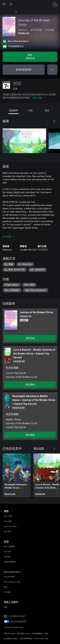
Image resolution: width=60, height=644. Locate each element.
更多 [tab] (47, 110)
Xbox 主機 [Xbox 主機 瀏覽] (8, 516)
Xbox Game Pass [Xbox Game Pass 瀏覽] (10, 526)
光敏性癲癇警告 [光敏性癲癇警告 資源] (10, 562)
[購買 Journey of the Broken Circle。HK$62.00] (30, 57)
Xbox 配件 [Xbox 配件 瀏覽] (8, 531)
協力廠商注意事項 (11, 638)
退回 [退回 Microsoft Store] (6, 587)
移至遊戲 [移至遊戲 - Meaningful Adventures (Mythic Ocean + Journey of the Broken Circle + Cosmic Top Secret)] (30, 435)
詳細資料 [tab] (13, 110)
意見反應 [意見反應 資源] (7, 551)
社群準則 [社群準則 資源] (7, 557)
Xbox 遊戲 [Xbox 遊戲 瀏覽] (8, 521)
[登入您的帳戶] (55, 4)
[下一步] (54, 121)
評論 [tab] (30, 110)
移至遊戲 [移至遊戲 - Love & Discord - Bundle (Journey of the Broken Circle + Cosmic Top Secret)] (30, 384)
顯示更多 (9, 236)
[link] (17, 475)
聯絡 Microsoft (10, 633)
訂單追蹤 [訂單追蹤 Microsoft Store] (7, 592)
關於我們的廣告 (26, 638)
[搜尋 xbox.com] (11, 4)
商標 (47, 633)
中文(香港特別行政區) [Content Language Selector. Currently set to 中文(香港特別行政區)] (17, 616)
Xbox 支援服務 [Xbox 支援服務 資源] (9, 546)
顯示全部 (39, 448)
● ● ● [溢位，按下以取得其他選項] (52, 70)
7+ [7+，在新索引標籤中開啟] (17, 83)
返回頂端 (30, 338)
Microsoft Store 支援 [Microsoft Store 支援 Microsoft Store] (12, 582)
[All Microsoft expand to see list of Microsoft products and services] (4, 4)
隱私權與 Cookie (24, 633)
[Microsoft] (30, 2)
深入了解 (37, 98)
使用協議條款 (37, 633)
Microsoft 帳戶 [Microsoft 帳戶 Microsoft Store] (10, 577)
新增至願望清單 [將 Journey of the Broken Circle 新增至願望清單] (24, 70)
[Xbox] (8, 11)
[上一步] (48, 121)
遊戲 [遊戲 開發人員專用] (6, 607)
